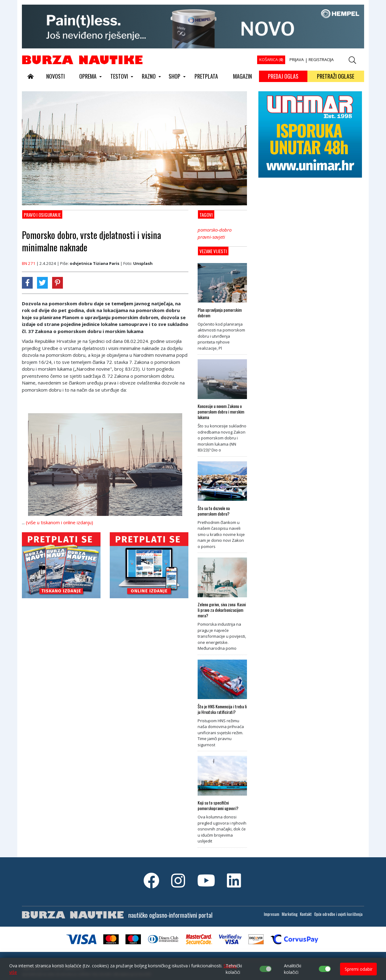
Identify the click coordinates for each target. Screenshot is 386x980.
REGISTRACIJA (321, 60)
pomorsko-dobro (215, 230)
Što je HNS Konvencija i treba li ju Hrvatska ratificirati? (222, 709)
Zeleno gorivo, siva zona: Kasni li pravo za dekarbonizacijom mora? (222, 610)
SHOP (175, 76)
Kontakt (306, 914)
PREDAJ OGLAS (283, 76)
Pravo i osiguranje (42, 215)
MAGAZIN (242, 76)
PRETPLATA (206, 76)
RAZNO (149, 76)
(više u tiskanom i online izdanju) (60, 522)
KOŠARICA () (271, 60)
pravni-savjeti (211, 237)
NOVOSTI (55, 76)
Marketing (290, 914)
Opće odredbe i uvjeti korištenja (338, 914)
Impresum (272, 914)
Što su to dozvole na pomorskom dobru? (214, 511)
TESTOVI (119, 76)
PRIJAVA (297, 60)
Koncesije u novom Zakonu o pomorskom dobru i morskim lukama (221, 412)
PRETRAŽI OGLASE (336, 76)
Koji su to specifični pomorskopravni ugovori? (218, 805)
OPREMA (88, 76)
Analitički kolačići (293, 969)
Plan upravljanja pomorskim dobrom (220, 313)
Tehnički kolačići (234, 969)
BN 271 (29, 263)
